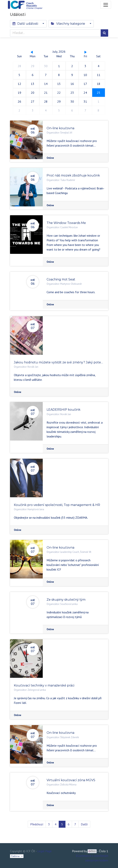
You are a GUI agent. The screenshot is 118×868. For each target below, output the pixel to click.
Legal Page (44, 851)
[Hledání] (104, 33)
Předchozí (37, 824)
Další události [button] (26, 24)
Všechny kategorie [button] (68, 24)
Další (84, 824)
